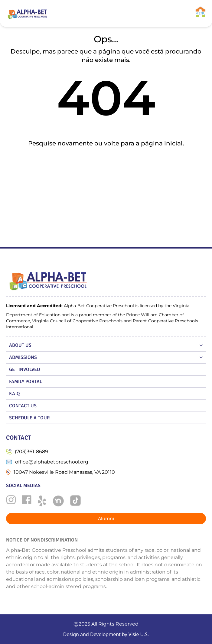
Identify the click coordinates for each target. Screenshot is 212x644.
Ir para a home (106, 163)
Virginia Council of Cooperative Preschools (77, 321)
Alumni (106, 519)
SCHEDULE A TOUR (29, 418)
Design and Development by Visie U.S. (106, 634)
